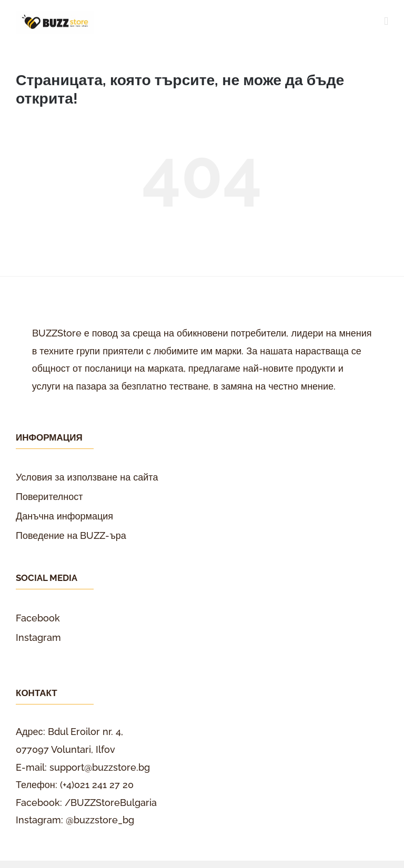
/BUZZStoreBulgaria (111, 803)
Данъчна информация (64, 516)
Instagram (38, 637)
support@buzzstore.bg (100, 767)
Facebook (38, 618)
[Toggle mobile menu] (386, 21)
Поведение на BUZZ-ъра (71, 535)
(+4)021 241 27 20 (97, 785)
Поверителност (49, 497)
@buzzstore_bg (100, 820)
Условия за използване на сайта (87, 477)
